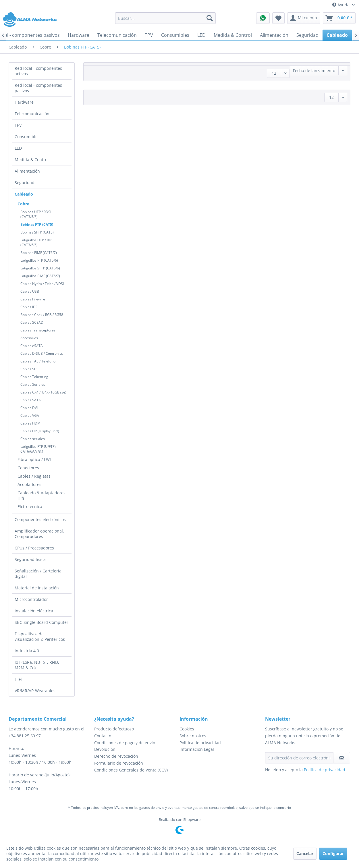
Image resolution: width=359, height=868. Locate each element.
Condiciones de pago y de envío (125, 743)
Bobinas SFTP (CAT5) (37, 232)
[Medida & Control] (233, 35)
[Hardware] (79, 35)
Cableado (24, 194)
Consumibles (27, 137)
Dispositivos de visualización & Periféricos (40, 636)
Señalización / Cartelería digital (38, 574)
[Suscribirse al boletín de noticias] (342, 758)
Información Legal (197, 749)
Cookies (187, 729)
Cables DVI (29, 408)
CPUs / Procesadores (34, 548)
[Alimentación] (274, 35)
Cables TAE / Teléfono (38, 361)
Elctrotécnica (30, 507)
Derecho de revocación (116, 756)
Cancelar (305, 853)
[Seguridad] (307, 35)
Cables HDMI (31, 423)
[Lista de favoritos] (278, 18)
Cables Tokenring (34, 377)
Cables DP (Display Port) (40, 431)
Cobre (23, 204)
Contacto (103, 736)
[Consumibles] (175, 35)
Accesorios (29, 338)
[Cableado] (337, 35)
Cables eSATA (32, 346)
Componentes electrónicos (40, 519)
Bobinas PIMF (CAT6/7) (39, 253)
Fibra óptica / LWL (35, 459)
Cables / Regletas (34, 476)
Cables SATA (31, 400)
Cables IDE (29, 307)
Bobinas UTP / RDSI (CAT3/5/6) (36, 214)
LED (18, 148)
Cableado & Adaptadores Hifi (42, 495)
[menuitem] (165, 18)
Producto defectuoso (114, 729)
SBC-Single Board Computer (42, 622)
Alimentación (27, 171)
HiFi (18, 679)
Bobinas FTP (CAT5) (37, 224)
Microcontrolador (31, 599)
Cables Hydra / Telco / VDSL (43, 284)
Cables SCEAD (32, 322)
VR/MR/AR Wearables (35, 691)
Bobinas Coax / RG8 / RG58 (42, 315)
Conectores (28, 468)
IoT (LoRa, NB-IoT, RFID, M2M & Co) (37, 665)
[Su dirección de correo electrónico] (299, 758)
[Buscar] (210, 18)
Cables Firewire (33, 299)
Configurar (333, 853)
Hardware (24, 102)
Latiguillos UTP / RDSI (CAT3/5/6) (37, 242)
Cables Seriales (33, 384)
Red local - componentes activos (38, 71)
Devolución (105, 749)
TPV (18, 125)
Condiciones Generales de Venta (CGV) (131, 770)
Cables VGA (30, 415)
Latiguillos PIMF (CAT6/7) (40, 276)
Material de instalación (37, 588)
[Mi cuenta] (304, 18)
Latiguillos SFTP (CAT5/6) (40, 268)
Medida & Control (32, 160)
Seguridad (25, 183)
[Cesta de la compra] (339, 18)
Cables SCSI (30, 369)
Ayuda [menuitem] (341, 5)
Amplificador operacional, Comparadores (39, 534)
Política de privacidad (200, 743)
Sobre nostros (193, 736)
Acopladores (29, 484)
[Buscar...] (165, 18)
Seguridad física (30, 559)
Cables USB (30, 291)
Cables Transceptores (38, 330)
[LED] (201, 35)
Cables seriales (33, 439)
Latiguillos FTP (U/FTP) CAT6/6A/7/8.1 (38, 449)
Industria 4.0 (27, 651)
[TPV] (149, 35)
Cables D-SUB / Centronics (42, 353)
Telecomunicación (32, 114)
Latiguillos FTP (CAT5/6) (39, 260)
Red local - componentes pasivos (38, 88)
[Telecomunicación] (117, 35)
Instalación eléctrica (34, 611)
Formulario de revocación (119, 763)
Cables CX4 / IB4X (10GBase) (43, 392)
